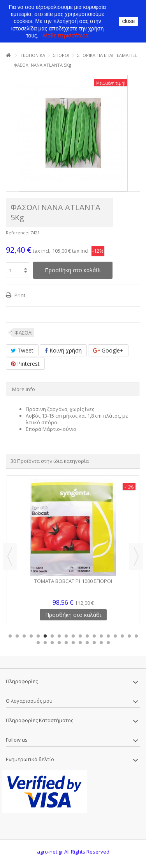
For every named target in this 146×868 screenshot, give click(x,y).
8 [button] (59, 636)
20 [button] (38, 643)
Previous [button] (10, 556)
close (129, 21)
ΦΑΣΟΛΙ (24, 333)
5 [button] (38, 636)
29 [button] (101, 643)
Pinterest (25, 364)
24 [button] (66, 643)
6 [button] (45, 636)
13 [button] (94, 636)
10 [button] (73, 636)
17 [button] (122, 636)
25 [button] (73, 643)
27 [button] (87, 643)
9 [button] (66, 636)
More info (24, 389)
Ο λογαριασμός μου (29, 701)
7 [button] (52, 636)
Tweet (22, 350)
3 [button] (24, 636)
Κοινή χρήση (63, 350)
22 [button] (52, 643)
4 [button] (31, 636)
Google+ (108, 350)
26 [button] (80, 643)
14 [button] (101, 636)
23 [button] (59, 643)
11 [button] (80, 636)
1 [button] (10, 636)
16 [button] (115, 636)
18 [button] (129, 636)
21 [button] (45, 643)
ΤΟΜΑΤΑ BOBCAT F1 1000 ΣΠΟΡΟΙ (73, 581)
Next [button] (136, 556)
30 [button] (108, 643)
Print (19, 295)
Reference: (18, 233)
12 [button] (87, 636)
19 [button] (136, 636)
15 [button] (108, 636)
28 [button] (94, 643)
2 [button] (17, 636)
